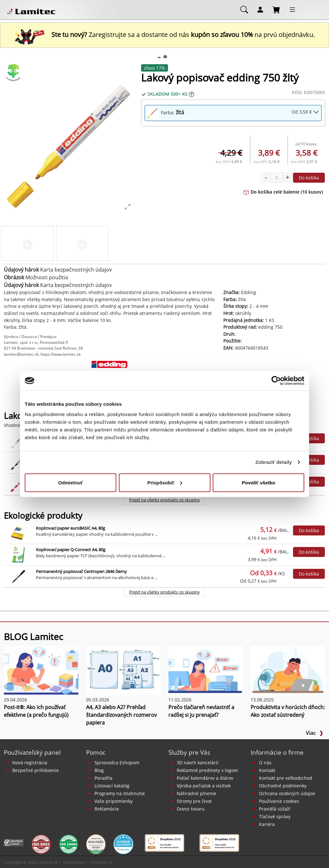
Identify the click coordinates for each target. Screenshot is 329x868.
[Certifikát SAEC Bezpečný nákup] (14, 842)
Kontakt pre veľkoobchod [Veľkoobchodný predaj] (286, 778)
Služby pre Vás (189, 752)
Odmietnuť (71, 482)
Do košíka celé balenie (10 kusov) (283, 192)
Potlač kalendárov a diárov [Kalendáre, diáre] (205, 778)
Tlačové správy (275, 816)
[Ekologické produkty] (13, 73)
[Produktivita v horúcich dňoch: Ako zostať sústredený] (288, 670)
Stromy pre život (194, 801)
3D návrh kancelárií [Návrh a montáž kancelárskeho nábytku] (198, 763)
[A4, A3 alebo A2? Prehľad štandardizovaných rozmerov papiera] (123, 670)
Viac (315, 733)
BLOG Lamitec (33, 637)
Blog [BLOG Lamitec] (99, 770)
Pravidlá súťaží (275, 809)
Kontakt (267, 770)
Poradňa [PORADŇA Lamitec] (103, 778)
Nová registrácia (30, 763)
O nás (265, 763)
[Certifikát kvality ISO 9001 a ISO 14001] (41, 844)
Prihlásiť (98, 862)
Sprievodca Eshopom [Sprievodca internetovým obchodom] (117, 763)
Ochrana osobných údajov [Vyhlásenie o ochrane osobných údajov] (287, 793)
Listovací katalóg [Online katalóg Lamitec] (112, 786)
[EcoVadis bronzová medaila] (96, 844)
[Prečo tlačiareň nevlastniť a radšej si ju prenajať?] (206, 670)
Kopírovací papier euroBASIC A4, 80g (71, 528)
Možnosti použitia (47, 277)
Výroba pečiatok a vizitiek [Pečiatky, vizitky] (204, 786)
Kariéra (267, 824)
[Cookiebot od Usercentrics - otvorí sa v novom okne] (276, 381)
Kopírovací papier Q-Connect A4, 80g (71, 550)
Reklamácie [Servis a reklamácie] (107, 809)
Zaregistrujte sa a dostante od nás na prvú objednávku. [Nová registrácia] (164, 35)
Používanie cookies (279, 801)
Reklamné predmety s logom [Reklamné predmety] (207, 770)
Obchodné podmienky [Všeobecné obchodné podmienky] (283, 786)
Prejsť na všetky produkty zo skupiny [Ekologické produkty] (164, 592)
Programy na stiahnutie (120, 793)
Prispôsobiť (165, 482)
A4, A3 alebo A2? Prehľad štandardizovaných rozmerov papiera (121, 715)
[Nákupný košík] (276, 9)
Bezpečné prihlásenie (36, 770)
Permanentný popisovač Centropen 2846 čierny (81, 571)
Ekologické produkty (43, 516)
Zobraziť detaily (274, 462)
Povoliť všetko (259, 482)
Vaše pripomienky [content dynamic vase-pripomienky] (114, 801)
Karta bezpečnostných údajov (76, 270)
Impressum (74, 862)
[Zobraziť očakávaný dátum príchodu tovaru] (191, 94)
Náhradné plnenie (196, 793)
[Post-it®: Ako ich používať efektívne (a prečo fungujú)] (41, 670)
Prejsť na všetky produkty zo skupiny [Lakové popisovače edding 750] (164, 500)
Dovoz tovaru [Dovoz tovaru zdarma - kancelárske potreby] (191, 809)
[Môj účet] (260, 9)
